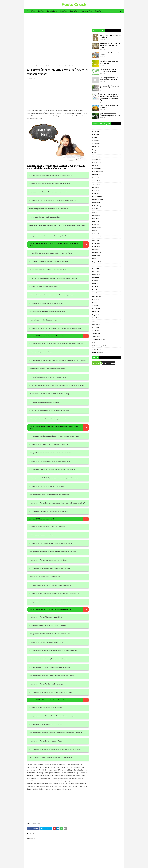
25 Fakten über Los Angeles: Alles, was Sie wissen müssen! (54, 609)
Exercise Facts (96, 203)
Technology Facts (97, 333)
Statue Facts (96, 330)
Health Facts (96, 240)
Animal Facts (96, 128)
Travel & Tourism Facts (99, 340)
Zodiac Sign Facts (97, 352)
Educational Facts (97, 196)
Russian (95, 302)
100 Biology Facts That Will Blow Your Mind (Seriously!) (109, 79)
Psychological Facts (98, 293)
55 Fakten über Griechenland (45, 519)
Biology (94, 150)
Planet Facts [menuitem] (63, 11)
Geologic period (97, 228)
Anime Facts (96, 131)
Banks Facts (96, 147)
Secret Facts (96, 312)
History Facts (96, 243)
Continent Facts (97, 175)
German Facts (35, 66)
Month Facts (96, 271)
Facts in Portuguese (98, 206)
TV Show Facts (97, 343)
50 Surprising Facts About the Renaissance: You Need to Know (110, 45)
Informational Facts (98, 253)
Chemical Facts (97, 162)
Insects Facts (96, 256)
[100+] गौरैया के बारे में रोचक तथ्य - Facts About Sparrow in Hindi (110, 115)
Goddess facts (97, 234)
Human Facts (96, 246)
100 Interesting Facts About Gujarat (109, 54)
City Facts (95, 165)
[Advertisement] (58, 41)
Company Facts (97, 168)
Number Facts (96, 281)
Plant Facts (95, 287)
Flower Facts (96, 215)
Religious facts (97, 296)
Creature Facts (96, 181)
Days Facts (95, 187)
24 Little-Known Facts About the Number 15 (110, 62)
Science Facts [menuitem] (74, 11)
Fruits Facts (96, 221)
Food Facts (96, 218)
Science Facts (96, 305)
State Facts (95, 327)
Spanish (95, 321)
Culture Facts (96, 184)
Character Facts (97, 159)
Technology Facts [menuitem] (87, 11)
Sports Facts (96, 324)
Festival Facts (96, 209)
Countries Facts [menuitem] (52, 11)
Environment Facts (97, 200)
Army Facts (95, 134)
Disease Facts (96, 190)
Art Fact (95, 137)
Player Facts (96, 290)
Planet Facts (96, 284)
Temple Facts (96, 337)
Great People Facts (98, 237)
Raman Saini (32, 78)
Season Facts (96, 309)
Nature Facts (96, 277)
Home (29, 66)
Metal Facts (96, 268)
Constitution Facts (97, 172)
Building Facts (96, 156)
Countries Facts (97, 178)
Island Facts (96, 259)
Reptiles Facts (96, 299)
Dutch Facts (96, 193)
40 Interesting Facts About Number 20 (109, 107)
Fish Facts (95, 212)
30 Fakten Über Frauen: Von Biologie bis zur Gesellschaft (53, 700)
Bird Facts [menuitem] (41, 11)
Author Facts (96, 140)
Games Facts (96, 225)
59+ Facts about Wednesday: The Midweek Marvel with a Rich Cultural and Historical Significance (110, 97)
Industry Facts (96, 249)
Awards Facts (96, 144)
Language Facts (97, 262)
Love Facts (95, 265)
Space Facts (96, 318)
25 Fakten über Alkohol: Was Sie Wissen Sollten (50, 336)
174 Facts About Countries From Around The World (109, 70)
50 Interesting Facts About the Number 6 (110, 36)
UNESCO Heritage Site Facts (100, 346)
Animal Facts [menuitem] (31, 11)
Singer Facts (96, 315)
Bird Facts (95, 153)
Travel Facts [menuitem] (99, 11)
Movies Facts (96, 274)
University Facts (97, 349)
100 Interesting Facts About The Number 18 (109, 87)
